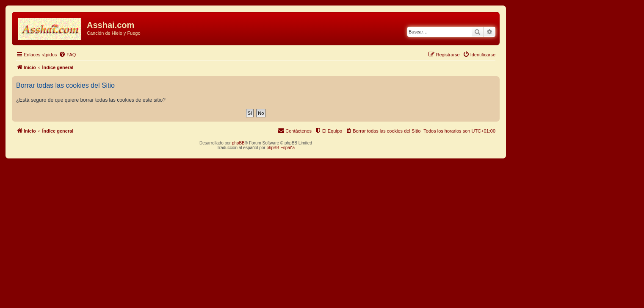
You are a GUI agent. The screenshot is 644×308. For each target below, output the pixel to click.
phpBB (238, 143)
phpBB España (281, 148)
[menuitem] (67, 55)
